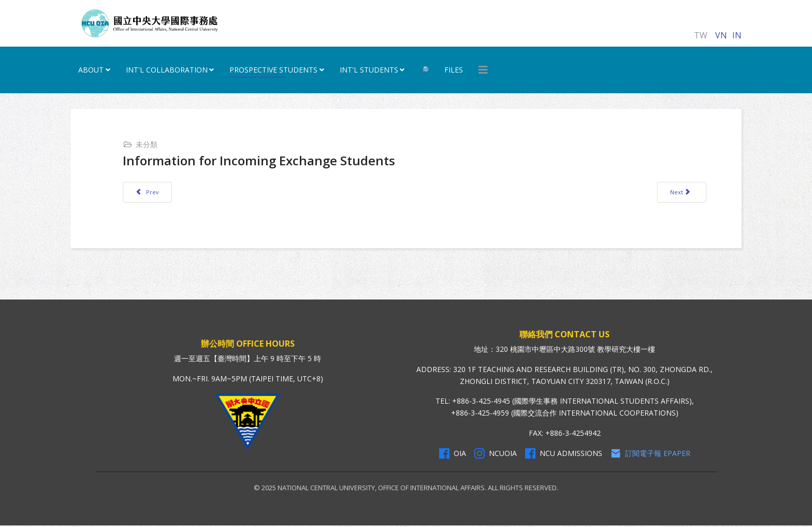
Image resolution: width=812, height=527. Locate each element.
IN (737, 35)
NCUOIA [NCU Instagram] (496, 454)
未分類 (148, 144)
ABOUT (91, 70)
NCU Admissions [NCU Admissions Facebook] (564, 454)
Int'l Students (369, 70)
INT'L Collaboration (167, 70)
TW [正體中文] (701, 35)
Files (454, 70)
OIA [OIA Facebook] (453, 454)
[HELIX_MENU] (483, 70)
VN (721, 35)
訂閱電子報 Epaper (650, 454)
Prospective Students (273, 70)
